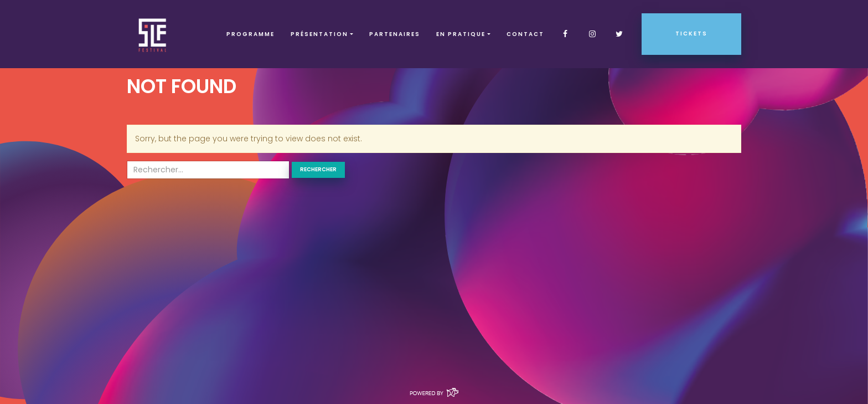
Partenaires (395, 34)
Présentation (319, 34)
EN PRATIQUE (461, 34)
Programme (250, 34)
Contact (525, 34)
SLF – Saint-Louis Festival (153, 34)
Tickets (691, 34)
